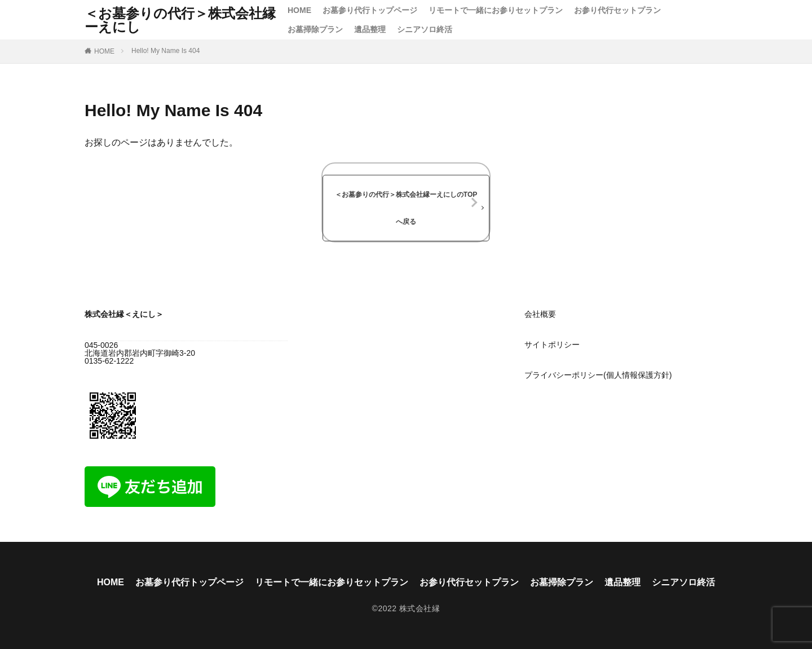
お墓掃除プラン (315, 29)
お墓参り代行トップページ (370, 10)
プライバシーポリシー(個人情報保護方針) (598, 375)
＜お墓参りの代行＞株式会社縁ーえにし (180, 20)
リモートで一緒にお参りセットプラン (496, 10)
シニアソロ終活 (425, 29)
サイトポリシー (552, 345)
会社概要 (540, 314)
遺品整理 (370, 29)
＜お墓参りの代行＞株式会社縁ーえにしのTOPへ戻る (406, 208)
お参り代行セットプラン (617, 10)
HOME (299, 10)
